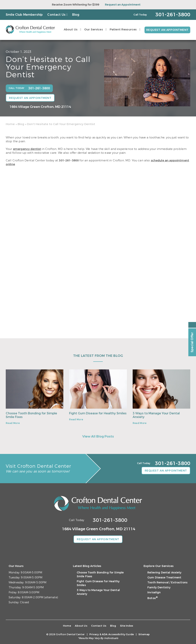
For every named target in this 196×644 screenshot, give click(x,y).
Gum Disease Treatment (164, 578)
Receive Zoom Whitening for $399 (76, 5)
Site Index (127, 626)
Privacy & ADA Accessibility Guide (112, 634)
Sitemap (144, 634)
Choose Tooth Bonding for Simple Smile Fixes (31, 415)
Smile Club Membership (24, 15)
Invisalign (154, 592)
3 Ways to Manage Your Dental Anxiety (156, 415)
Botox (153, 598)
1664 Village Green (40, 107)
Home (10, 124)
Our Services (94, 29)
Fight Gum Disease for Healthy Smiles (98, 413)
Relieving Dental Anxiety (164, 573)
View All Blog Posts (98, 436)
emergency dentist (27, 149)
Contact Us (56, 15)
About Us (71, 29)
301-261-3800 (69, 160)
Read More (13, 423)
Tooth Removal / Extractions (167, 583)
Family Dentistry (159, 587)
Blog (76, 15)
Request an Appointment (123, 5)
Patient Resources (123, 29)
